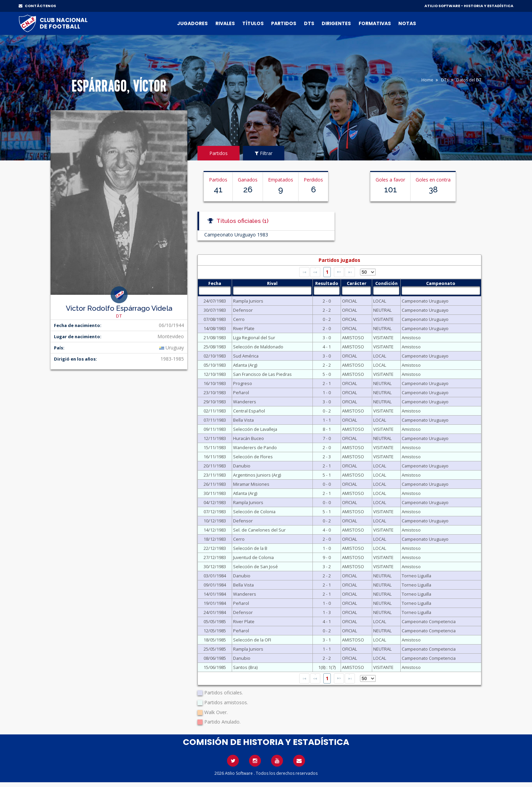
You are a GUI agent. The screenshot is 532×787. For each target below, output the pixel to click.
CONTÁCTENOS (37, 6)
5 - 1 (327, 475)
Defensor (243, 310)
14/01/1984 (215, 594)
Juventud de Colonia (253, 557)
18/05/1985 (215, 640)
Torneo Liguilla (416, 576)
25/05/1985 (215, 649)
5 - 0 (327, 374)
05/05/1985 (215, 621)
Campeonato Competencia (429, 621)
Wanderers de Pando (255, 447)
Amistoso (411, 338)
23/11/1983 (215, 475)
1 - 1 (327, 420)
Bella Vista (243, 420)
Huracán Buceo (249, 438)
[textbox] (215, 291)
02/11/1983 (215, 411)
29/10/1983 (215, 402)
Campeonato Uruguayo (425, 301)
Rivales (225, 23)
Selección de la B (250, 548)
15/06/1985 (215, 667)
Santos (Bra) (245, 667)
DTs (309, 23)
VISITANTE (383, 319)
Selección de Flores (253, 457)
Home (427, 80)
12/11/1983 (215, 438)
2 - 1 (327, 383)
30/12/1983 (215, 567)
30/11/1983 (215, 493)
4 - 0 (327, 530)
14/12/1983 (215, 530)
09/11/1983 (215, 429)
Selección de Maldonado (258, 347)
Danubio (242, 466)
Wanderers (245, 402)
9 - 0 (327, 557)
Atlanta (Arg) (245, 365)
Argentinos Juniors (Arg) (257, 475)
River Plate (244, 328)
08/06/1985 (215, 658)
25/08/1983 (215, 347)
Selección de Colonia (254, 512)
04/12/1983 (215, 502)
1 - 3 (327, 612)
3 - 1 (327, 640)
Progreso (243, 383)
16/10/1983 (215, 383)
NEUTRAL (382, 310)
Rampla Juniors (248, 301)
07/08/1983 (215, 319)
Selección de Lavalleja (255, 429)
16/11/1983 (215, 457)
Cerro (239, 319)
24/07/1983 (215, 301)
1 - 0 (327, 392)
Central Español (249, 411)
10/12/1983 (215, 521)
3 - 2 (327, 567)
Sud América (246, 356)
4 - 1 (327, 347)
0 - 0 (327, 484)
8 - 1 (327, 429)
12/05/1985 (215, 631)
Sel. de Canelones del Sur (259, 530)
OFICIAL (349, 301)
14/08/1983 (215, 328)
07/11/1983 (215, 420)
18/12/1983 (215, 539)
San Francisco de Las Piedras (262, 374)
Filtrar (264, 153)
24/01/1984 (215, 612)
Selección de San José (255, 567)
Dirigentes (336, 23)
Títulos (253, 23)
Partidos (284, 23)
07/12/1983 (215, 512)
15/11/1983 (215, 447)
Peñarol (241, 392)
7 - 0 (327, 438)
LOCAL (380, 301)
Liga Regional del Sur (254, 338)
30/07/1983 (215, 310)
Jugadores (192, 23)
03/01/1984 (215, 576)
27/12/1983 (215, 557)
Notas (407, 23)
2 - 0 (327, 301)
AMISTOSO (353, 338)
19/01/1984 (215, 603)
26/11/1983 (215, 484)
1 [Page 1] (327, 272)
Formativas (375, 23)
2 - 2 (327, 310)
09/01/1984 (215, 585)
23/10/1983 (215, 392)
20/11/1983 (215, 466)
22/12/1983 (215, 548)
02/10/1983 (215, 356)
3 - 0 (327, 338)
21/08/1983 (215, 338)
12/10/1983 (215, 374)
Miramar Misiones (251, 484)
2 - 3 (327, 457)
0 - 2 (327, 319)
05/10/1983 (215, 365)
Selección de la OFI (252, 640)
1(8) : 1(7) (327, 667)
